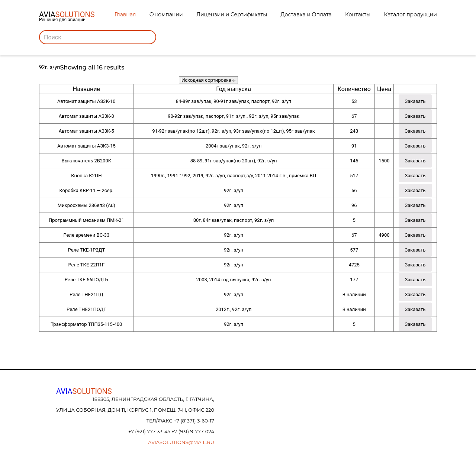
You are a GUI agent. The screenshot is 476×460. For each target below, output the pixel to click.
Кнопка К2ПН (86, 176)
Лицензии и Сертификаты (232, 14)
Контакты (358, 14)
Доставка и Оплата (306, 14)
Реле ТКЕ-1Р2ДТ (87, 250)
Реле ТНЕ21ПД (86, 294)
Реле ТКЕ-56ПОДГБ (86, 280)
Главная (125, 14)
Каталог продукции (411, 14)
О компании (166, 14)
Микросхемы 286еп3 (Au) (86, 205)
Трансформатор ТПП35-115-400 (86, 324)
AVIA (84, 391)
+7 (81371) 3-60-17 (194, 421)
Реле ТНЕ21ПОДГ (86, 309)
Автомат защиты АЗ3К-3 (86, 116)
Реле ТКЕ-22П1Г (86, 265)
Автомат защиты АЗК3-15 (86, 146)
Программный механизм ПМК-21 (86, 220)
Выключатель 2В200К (87, 161)
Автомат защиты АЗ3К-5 (86, 131)
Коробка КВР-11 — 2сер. (86, 190)
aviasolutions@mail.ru (181, 442)
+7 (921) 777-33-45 (150, 431)
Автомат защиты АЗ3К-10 (86, 101)
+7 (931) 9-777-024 (193, 431)
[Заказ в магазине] (208, 80)
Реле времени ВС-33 (86, 235)
